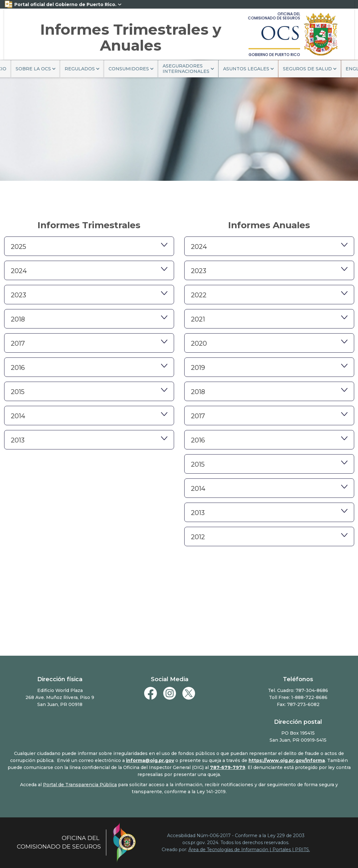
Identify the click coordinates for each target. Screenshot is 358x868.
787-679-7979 (228, 767)
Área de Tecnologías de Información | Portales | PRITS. (249, 850)
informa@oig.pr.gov (150, 760)
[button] (35, 69)
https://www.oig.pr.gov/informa (287, 760)
